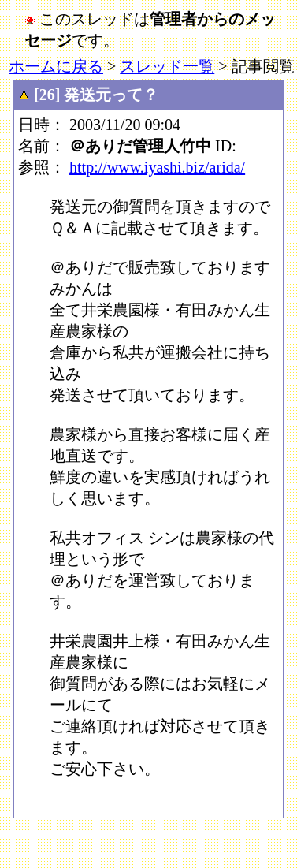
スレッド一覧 (167, 66)
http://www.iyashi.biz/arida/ (157, 167)
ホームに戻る (56, 66)
